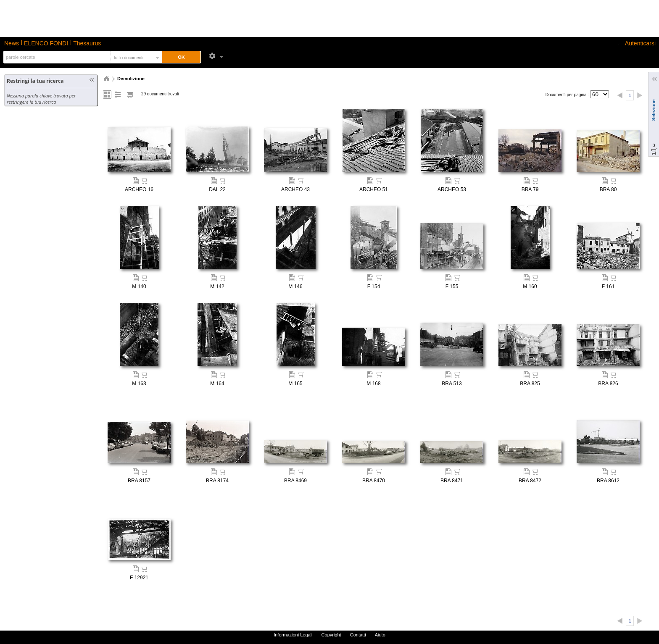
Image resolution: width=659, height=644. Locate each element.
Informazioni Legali (293, 635)
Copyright (331, 635)
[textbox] (56, 57)
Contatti (358, 635)
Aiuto (380, 635)
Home (106, 79)
